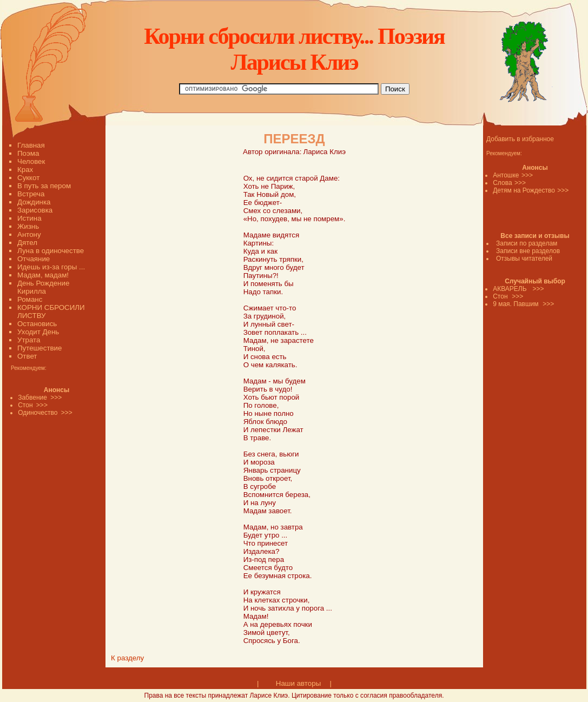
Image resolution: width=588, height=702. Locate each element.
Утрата (29, 340)
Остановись (37, 324)
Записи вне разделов (528, 251)
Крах (25, 170)
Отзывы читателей (524, 259)
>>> (527, 175)
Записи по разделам (527, 243)
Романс (30, 299)
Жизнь (28, 226)
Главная (31, 145)
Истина (29, 218)
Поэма (28, 153)
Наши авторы (298, 683)
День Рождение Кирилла (43, 287)
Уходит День (38, 332)
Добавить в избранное (520, 139)
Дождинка (34, 202)
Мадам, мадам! (43, 275)
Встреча (31, 194)
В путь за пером (44, 186)
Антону (29, 234)
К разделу (127, 658)
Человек (31, 161)
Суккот (28, 178)
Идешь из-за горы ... (51, 267)
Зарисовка (35, 210)
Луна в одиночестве (51, 251)
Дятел (27, 243)
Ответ (27, 356)
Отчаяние (34, 259)
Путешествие (39, 348)
